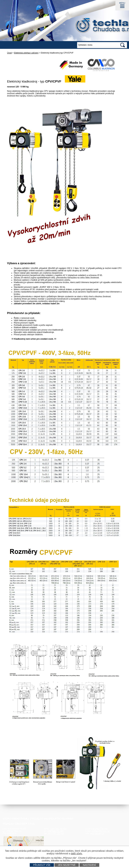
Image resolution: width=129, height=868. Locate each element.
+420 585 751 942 (59, 829)
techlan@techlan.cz (101, 831)
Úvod (9, 53)
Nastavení (89, 865)
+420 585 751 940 (55, 831)
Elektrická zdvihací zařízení (26, 53)
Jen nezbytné (67, 865)
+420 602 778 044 (99, 829)
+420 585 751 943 (56, 833)
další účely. (77, 854)
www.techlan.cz (97, 833)
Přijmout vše (42, 865)
